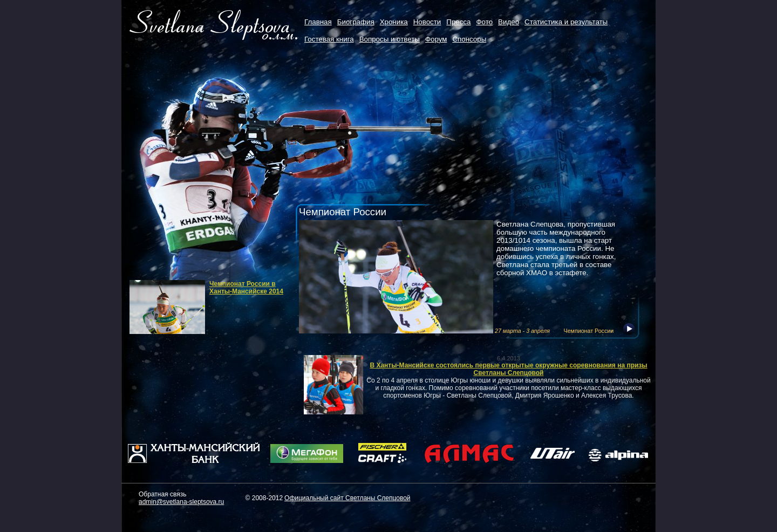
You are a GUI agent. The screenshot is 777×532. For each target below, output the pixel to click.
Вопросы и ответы (390, 39)
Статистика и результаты (566, 22)
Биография (356, 22)
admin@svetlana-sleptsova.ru (181, 502)
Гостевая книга (329, 39)
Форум (436, 39)
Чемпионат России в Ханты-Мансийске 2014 (246, 288)
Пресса (458, 22)
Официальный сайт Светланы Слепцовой (347, 498)
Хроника (394, 22)
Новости (427, 22)
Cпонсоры (469, 39)
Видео (509, 22)
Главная (318, 22)
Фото (484, 22)
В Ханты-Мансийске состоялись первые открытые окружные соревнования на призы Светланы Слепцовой (508, 369)
